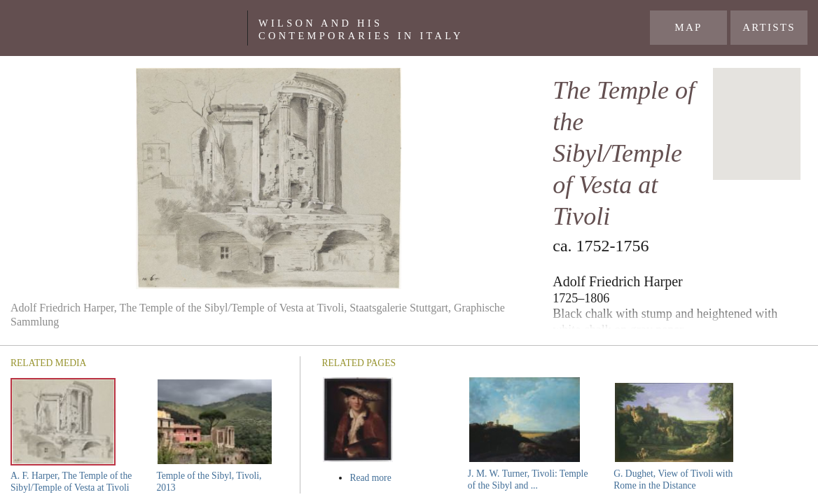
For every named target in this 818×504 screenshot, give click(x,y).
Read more (397, 478)
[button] (757, 111)
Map (688, 27)
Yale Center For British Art (129, 28)
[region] (757, 124)
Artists (769, 27)
